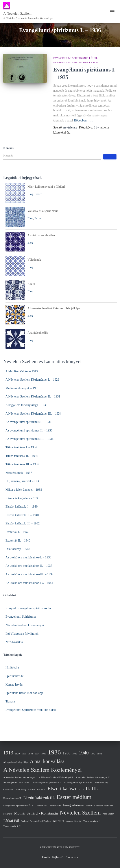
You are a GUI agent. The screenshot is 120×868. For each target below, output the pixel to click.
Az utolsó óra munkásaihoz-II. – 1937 (29, 566)
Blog (30, 194)
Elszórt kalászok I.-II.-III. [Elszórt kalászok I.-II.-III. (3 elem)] (73, 789)
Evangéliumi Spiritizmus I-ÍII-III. (75, 58)
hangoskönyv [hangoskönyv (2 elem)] (74, 805)
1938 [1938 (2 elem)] (66, 753)
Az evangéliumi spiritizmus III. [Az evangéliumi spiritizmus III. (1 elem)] (78, 782)
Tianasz (10, 701)
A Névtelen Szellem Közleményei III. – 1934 (33, 414)
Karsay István (14, 685)
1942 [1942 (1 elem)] (93, 754)
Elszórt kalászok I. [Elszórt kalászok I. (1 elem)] (37, 789)
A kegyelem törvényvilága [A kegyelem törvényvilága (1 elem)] (16, 762)
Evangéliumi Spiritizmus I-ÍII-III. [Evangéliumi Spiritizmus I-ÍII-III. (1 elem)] (19, 806)
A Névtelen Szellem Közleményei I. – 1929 (32, 380)
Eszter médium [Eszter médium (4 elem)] (74, 797)
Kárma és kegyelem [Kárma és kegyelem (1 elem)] (104, 806)
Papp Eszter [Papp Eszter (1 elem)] (108, 814)
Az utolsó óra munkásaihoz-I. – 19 (27, 557)
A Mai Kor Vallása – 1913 (22, 371)
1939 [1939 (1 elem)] (75, 754)
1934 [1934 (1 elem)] (37, 754)
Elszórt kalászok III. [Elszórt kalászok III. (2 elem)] (39, 798)
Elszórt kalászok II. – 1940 (22, 515)
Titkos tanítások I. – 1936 (21, 447)
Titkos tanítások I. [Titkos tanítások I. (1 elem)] (92, 821)
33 (50, 557)
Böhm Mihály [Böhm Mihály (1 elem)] (102, 782)
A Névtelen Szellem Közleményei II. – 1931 (33, 397)
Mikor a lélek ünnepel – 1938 (24, 490)
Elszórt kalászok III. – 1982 (23, 523)
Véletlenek (34, 260)
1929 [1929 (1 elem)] (17, 754)
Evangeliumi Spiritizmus (21, 617)
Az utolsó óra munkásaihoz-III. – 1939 (29, 574)
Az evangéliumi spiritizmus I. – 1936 (28, 422)
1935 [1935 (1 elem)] (43, 754)
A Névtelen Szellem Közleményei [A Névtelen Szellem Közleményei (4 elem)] (42, 770)
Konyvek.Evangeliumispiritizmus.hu (28, 608)
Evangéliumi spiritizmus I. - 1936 (76, 62)
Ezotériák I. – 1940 (17, 532)
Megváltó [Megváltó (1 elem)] (8, 814)
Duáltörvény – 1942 (18, 549)
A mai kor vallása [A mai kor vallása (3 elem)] (47, 761)
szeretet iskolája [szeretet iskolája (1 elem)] (74, 821)
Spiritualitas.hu (15, 676)
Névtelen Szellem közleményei (25, 625)
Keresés (8, 148)
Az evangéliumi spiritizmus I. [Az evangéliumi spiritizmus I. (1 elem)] (17, 782)
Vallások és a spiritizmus (43, 211)
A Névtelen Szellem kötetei (60, 847)
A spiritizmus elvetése (41, 235)
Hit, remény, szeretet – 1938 (23, 481)
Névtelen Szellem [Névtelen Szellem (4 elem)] (80, 813)
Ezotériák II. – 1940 (18, 541)
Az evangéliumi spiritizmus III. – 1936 (30, 439)
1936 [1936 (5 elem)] (54, 752)
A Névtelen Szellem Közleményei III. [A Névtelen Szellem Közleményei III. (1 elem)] (93, 777)
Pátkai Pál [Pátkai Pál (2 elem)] (11, 821)
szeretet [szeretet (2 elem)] (58, 821)
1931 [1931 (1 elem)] (24, 754)
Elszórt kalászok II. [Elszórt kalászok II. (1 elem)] (12, 798)
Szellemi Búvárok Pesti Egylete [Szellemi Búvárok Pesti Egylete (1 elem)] (36, 821)
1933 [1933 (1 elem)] (30, 754)
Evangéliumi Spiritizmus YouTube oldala (31, 710)
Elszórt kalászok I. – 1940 (22, 507)
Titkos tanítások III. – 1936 (22, 464)
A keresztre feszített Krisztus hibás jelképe (54, 308)
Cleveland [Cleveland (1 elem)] (8, 789)
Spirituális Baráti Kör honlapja (24, 693)
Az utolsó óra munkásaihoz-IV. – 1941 (29, 583)
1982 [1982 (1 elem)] (99, 754)
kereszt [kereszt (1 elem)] (89, 806)
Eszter (38, 194)
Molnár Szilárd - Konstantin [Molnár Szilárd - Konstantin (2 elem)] (36, 813)
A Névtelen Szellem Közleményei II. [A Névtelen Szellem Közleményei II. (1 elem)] (56, 777)
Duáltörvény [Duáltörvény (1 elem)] (21, 789)
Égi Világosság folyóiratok (22, 634)
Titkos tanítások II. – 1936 (22, 456)
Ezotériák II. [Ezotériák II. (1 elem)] (55, 806)
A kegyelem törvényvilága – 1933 (26, 405)
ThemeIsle (71, 857)
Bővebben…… (83, 120)
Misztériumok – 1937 (19, 473)
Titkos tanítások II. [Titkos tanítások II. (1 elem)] (12, 826)
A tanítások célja (38, 333)
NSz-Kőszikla (14, 642)
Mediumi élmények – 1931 (22, 388)
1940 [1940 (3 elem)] (84, 753)
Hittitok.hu (12, 667)
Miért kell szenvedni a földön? (46, 187)
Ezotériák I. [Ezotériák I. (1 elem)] (42, 806)
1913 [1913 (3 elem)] (8, 753)
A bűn (31, 284)
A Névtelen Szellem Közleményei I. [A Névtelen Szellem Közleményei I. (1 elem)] (20, 777)
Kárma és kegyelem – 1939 (22, 498)
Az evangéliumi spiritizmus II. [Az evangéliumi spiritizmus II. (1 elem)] (47, 782)
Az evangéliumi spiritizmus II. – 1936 (29, 430)
